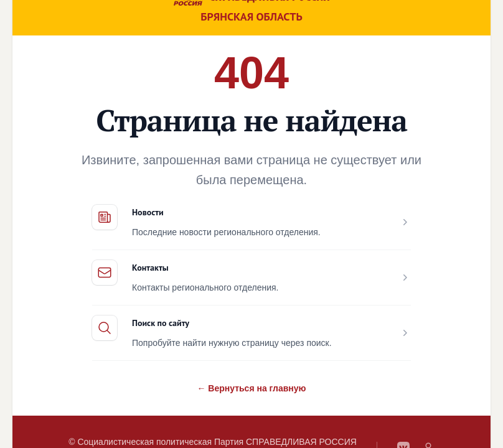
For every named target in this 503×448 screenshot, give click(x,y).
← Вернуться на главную (251, 388)
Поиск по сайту (161, 323)
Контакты (150, 268)
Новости (148, 212)
